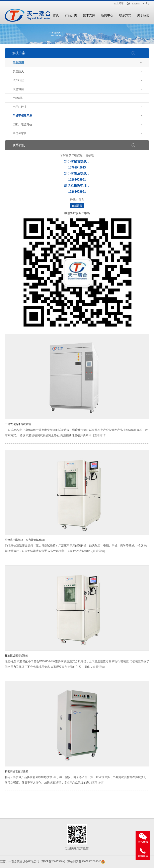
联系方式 (125, 15)
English (136, 4)
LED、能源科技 (22, 125)
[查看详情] (100, 435)
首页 (56, 15)
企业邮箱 (119, 3)
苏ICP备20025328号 (54, 861)
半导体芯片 (20, 133)
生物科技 (18, 98)
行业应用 (18, 63)
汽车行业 (18, 80)
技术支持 (89, 15)
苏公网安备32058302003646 (84, 861)
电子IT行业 (20, 107)
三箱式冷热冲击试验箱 (18, 424)
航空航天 (18, 71)
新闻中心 (107, 15)
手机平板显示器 (22, 116)
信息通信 (18, 89)
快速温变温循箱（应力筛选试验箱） (26, 540)
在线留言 (77, 206)
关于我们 (143, 15)
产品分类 (71, 15)
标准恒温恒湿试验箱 (17, 656)
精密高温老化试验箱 (17, 771)
